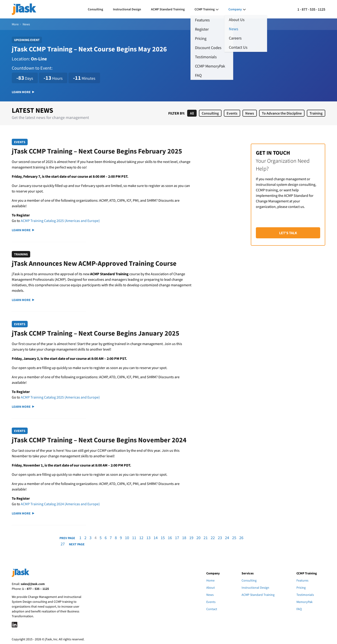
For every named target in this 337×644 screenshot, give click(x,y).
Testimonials (305, 595)
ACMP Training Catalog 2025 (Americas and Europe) (60, 221)
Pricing (301, 588)
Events (232, 113)
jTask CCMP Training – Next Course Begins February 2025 (97, 151)
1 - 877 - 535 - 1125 (311, 9)
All (192, 113)
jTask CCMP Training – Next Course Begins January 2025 (96, 333)
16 (170, 538)
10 (127, 538)
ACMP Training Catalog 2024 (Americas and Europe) (60, 504)
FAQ (299, 609)
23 (220, 538)
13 (148, 538)
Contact (212, 609)
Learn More (23, 92)
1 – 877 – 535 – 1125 (35, 589)
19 (191, 538)
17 (177, 538)
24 (227, 538)
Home (210, 580)
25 (234, 538)
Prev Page (67, 538)
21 (206, 538)
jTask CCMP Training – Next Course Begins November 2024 (99, 440)
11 (134, 538)
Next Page (77, 544)
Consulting (95, 9)
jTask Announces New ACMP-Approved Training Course (94, 263)
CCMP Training (205, 9)
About (211, 588)
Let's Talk (288, 233)
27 (63, 544)
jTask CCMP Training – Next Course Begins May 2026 (89, 49)
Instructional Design (127, 9)
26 (241, 538)
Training (316, 113)
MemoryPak (304, 602)
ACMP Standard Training (168, 9)
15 (163, 538)
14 (156, 538)
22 (213, 538)
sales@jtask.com (33, 584)
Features (302, 580)
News (250, 113)
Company (235, 9)
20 (198, 538)
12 (141, 538)
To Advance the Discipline (282, 113)
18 (184, 538)
